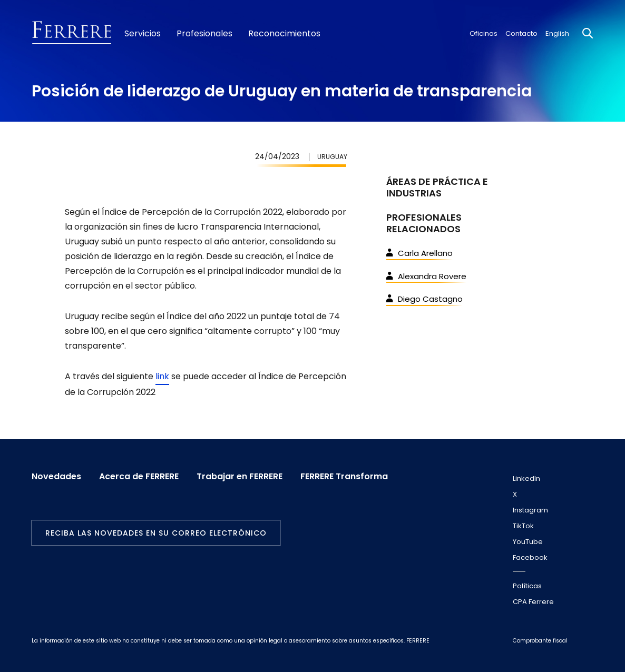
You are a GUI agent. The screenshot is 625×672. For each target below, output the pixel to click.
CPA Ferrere (533, 602)
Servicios (143, 34)
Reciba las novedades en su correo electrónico (156, 533)
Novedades (56, 477)
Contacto (521, 33)
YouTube (528, 542)
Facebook (530, 557)
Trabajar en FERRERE (240, 477)
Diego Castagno (424, 299)
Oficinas (484, 33)
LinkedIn (526, 478)
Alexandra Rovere (426, 276)
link (162, 376)
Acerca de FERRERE (139, 477)
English (557, 33)
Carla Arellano (419, 253)
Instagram (530, 510)
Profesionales (204, 34)
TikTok (523, 526)
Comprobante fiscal (540, 641)
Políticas (527, 586)
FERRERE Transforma (344, 477)
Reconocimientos (284, 34)
